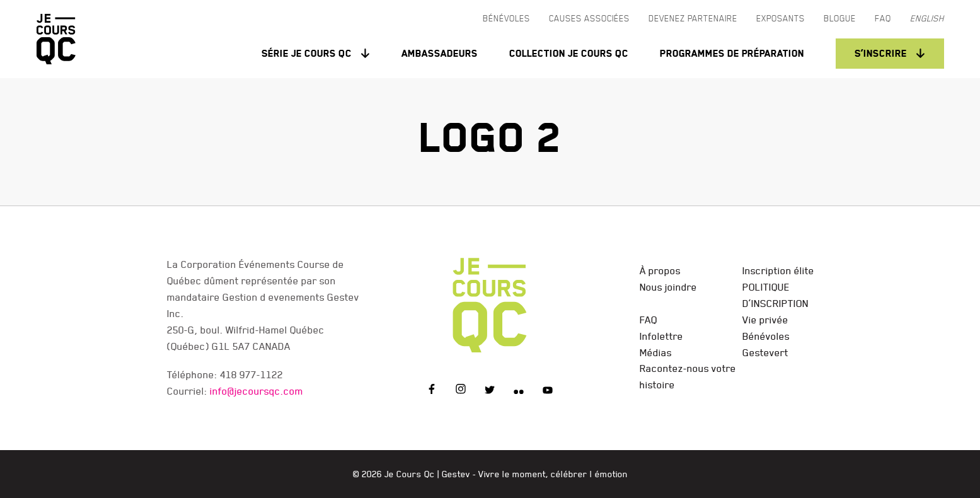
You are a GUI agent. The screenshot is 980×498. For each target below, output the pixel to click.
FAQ (649, 320)
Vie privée (765, 320)
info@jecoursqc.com (257, 391)
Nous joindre (668, 287)
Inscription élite (778, 270)
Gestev (456, 474)
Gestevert (765, 352)
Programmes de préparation (732, 53)
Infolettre (661, 336)
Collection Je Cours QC (569, 53)
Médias (656, 352)
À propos (660, 270)
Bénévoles (766, 336)
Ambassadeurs (440, 53)
